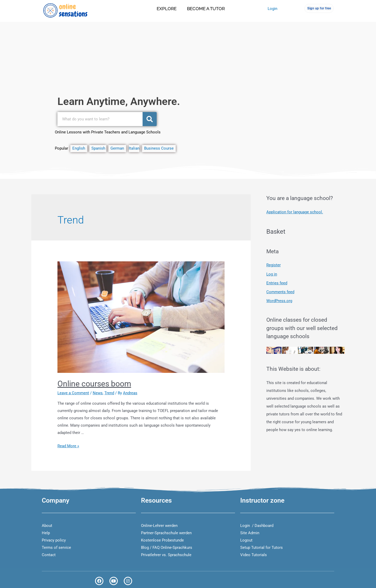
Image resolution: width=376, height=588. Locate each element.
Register (274, 265)
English (80, 148)
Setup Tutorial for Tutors (262, 548)
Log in (272, 274)
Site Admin (250, 533)
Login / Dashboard (257, 526)
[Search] (150, 119)
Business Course (159, 148)
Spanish (99, 148)
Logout (246, 540)
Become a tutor (206, 9)
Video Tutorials (254, 555)
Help (46, 533)
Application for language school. (295, 212)
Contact (49, 555)
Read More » (68, 446)
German (116, 148)
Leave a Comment (73, 393)
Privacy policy (54, 540)
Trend (109, 393)
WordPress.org (279, 300)
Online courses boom (94, 384)
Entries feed (277, 283)
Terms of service (56, 548)
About (47, 526)
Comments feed (280, 291)
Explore (167, 9)
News (98, 393)
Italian (134, 148)
